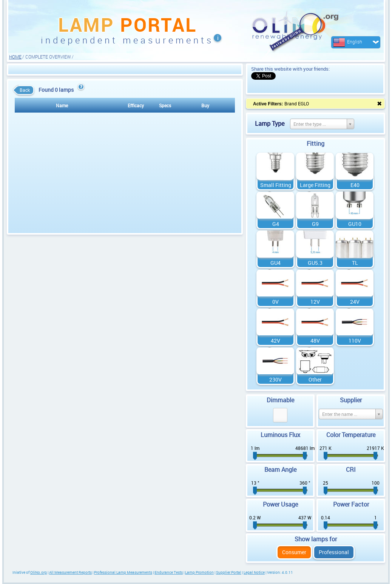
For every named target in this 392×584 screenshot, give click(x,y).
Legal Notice (254, 572)
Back (23, 90)
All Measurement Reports (70, 572)
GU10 (355, 224)
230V (275, 379)
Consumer (294, 552)
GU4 (275, 263)
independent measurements (127, 40)
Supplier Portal (229, 572)
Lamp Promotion (199, 572)
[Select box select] (322, 124)
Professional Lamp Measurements (123, 572)
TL (355, 263)
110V (355, 341)
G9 (315, 224)
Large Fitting (315, 185)
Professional (334, 552)
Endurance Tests (169, 572)
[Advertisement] (125, 69)
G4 (276, 224)
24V (355, 302)
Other (315, 379)
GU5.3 (315, 263)
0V (275, 302)
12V (315, 302)
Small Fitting (276, 185)
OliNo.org (39, 572)
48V (315, 341)
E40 (355, 185)
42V (275, 341)
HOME (15, 57)
